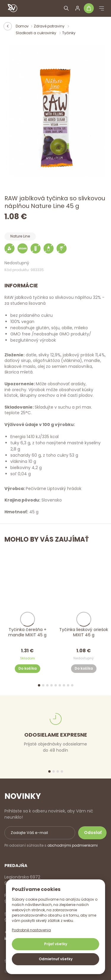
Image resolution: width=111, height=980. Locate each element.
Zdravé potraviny (50, 26)
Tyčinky (69, 33)
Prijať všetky (56, 944)
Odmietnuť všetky (56, 959)
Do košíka (28, 669)
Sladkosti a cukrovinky (36, 33)
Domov (22, 26)
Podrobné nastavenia (31, 930)
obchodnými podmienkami (73, 845)
